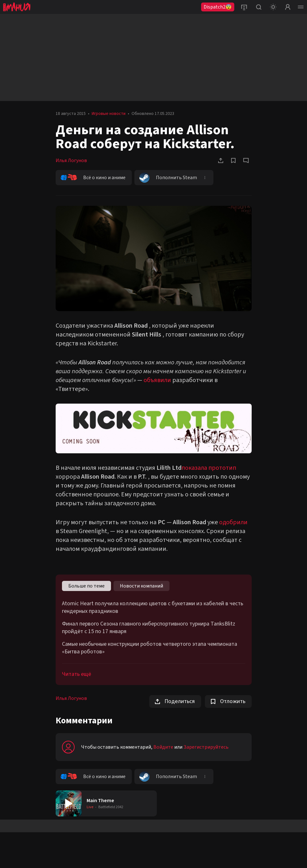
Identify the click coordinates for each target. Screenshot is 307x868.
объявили (157, 380)
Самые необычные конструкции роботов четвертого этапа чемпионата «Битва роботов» (150, 648)
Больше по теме (86, 586)
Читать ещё (77, 674)
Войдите (163, 747)
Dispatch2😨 (218, 7)
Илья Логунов (71, 160)
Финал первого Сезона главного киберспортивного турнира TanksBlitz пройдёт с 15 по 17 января (149, 628)
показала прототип (209, 468)
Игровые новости (109, 114)
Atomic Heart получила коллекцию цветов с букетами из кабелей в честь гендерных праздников (153, 607)
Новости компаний (141, 586)
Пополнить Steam (168, 178)
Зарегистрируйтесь (206, 747)
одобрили (233, 522)
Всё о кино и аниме (93, 178)
